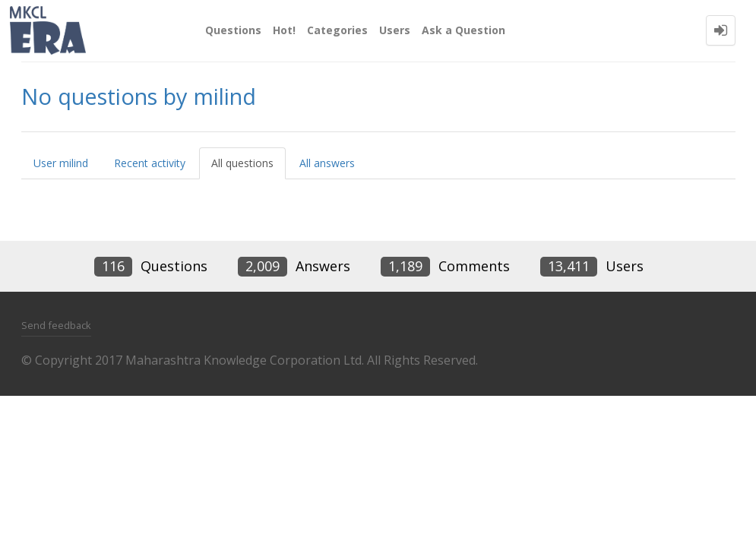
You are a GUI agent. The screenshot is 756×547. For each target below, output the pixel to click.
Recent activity (150, 163)
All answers (327, 163)
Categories (337, 30)
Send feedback (56, 325)
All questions (242, 163)
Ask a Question (463, 30)
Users (395, 30)
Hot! (284, 30)
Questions (233, 30)
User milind (61, 163)
